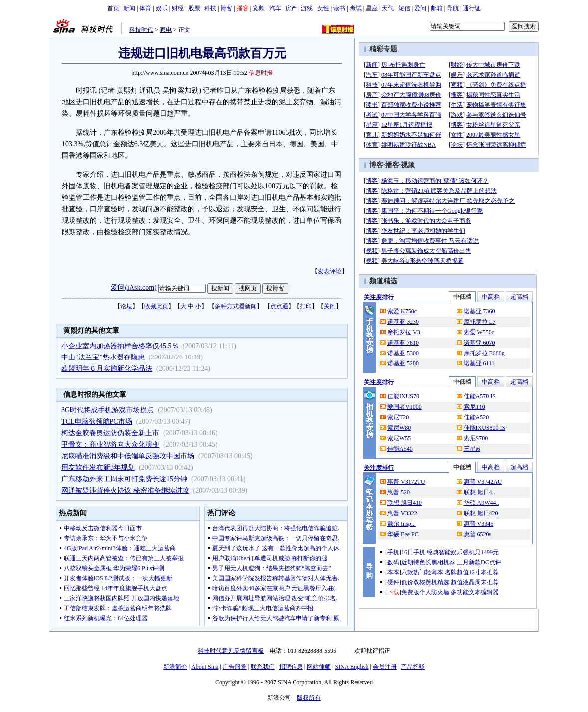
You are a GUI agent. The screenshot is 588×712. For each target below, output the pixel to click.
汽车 (275, 8)
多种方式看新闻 (236, 306)
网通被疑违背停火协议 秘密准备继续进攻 (125, 491)
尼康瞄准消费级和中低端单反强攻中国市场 (128, 456)
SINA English (352, 667)
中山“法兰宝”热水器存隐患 (103, 357)
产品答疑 (413, 667)
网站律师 (319, 667)
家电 (166, 30)
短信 (404, 8)
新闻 (129, 8)
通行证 (472, 8)
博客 (226, 8)
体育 (145, 8)
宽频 (259, 8)
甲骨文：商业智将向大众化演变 (110, 445)
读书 (339, 8)
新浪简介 (175, 667)
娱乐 (162, 8)
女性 (323, 8)
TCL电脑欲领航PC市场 (97, 422)
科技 (210, 8)
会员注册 (385, 667)
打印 (306, 306)
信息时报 (261, 73)
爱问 (420, 8)
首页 (113, 8)
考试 (356, 8)
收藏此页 (156, 306)
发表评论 (330, 271)
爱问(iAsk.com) (134, 287)
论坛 (126, 306)
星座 (372, 8)
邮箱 (437, 8)
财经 (178, 8)
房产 (291, 8)
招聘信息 (291, 667)
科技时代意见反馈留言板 (231, 651)
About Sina (205, 667)
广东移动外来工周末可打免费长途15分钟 (124, 479)
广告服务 (235, 667)
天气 (388, 8)
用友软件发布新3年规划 (98, 468)
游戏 (307, 8)
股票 (194, 8)
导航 (453, 8)
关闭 (330, 306)
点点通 (279, 306)
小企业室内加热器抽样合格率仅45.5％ (120, 346)
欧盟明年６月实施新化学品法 (107, 369)
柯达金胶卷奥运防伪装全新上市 (110, 433)
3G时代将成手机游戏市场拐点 (108, 410)
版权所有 (309, 698)
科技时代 (141, 30)
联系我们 (263, 667)
